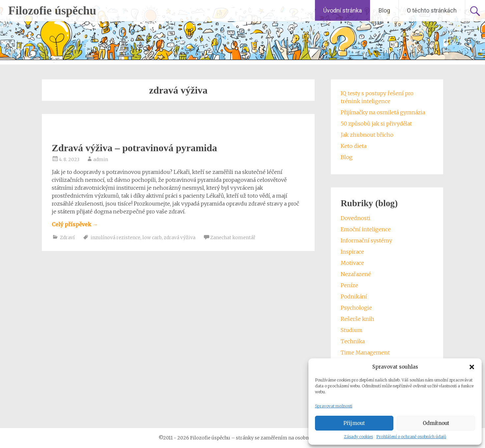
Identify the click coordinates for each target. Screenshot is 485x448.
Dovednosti (356, 218)
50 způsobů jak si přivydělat (376, 124)
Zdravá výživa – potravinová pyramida (134, 148)
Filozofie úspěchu (52, 11)
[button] (472, 367)
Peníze (349, 285)
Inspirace (352, 252)
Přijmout (354, 423)
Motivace (352, 263)
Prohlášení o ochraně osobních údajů (411, 437)
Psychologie (356, 308)
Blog (384, 10)
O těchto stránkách (432, 10)
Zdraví (67, 238)
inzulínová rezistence (115, 238)
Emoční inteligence (366, 229)
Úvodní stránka (342, 10)
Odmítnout (436, 423)
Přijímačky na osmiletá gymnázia (383, 112)
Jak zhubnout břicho (367, 135)
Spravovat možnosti (334, 406)
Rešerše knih (357, 319)
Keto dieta (354, 146)
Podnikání (354, 296)
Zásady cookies (358, 437)
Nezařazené (356, 274)
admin (101, 159)
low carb (152, 238)
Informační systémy (366, 240)
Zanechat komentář (233, 238)
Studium (352, 330)
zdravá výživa (180, 238)
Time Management (365, 352)
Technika (353, 341)
